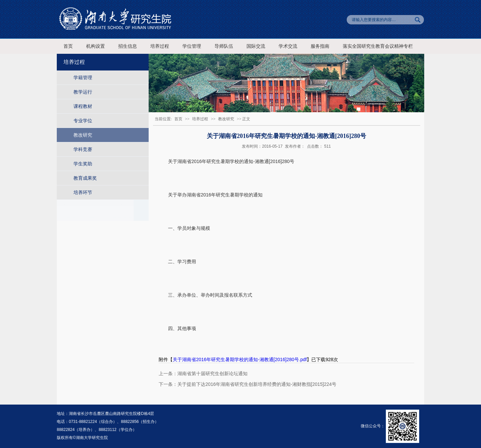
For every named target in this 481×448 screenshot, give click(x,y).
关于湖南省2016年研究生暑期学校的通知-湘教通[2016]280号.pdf (240, 359)
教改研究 (83, 135)
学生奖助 (83, 164)
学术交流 (288, 46)
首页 (68, 46)
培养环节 (83, 192)
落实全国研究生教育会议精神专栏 (378, 46)
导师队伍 (224, 46)
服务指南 (320, 46)
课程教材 (83, 106)
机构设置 (96, 46)
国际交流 (256, 46)
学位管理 (192, 46)
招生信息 (128, 46)
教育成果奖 (85, 178)
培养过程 (160, 46)
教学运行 (83, 92)
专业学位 (83, 121)
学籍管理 (83, 78)
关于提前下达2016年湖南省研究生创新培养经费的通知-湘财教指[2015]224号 (257, 384)
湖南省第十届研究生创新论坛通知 (212, 374)
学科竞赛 (83, 149)
